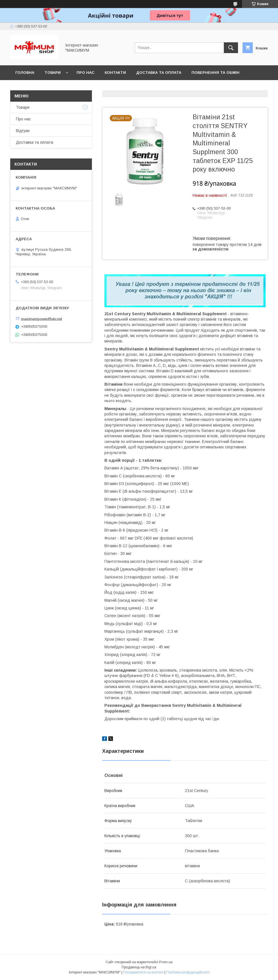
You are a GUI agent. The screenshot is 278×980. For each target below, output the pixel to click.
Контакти (115, 73)
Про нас (86, 73)
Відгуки (23, 131)
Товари (53, 73)
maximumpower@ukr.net (41, 318)
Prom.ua (166, 962)
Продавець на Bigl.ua (139, 967)
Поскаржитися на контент (143, 972)
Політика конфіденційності (188, 972)
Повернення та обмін (215, 73)
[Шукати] (231, 48)
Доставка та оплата (159, 73)
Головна (25, 73)
